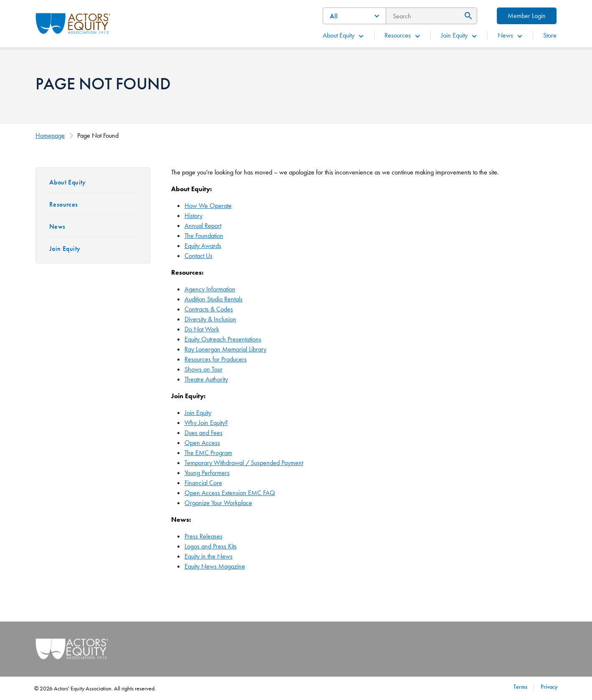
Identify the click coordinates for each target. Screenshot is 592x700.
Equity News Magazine (215, 566)
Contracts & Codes (209, 309)
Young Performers (207, 473)
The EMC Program (208, 453)
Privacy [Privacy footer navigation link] (549, 687)
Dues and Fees (204, 433)
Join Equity (459, 35)
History (194, 216)
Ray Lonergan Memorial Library (225, 349)
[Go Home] (73, 23)
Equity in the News (209, 556)
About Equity (344, 35)
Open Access (202, 443)
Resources (403, 35)
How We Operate (208, 206)
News (510, 35)
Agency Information (210, 289)
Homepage (50, 135)
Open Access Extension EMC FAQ (230, 493)
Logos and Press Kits (211, 546)
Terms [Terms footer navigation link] (520, 687)
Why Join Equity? (206, 423)
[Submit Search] (467, 16)
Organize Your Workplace (218, 503)
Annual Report (203, 226)
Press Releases (204, 536)
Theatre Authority (206, 379)
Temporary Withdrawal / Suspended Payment (244, 463)
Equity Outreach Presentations (223, 339)
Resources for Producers (216, 359)
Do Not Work (202, 329)
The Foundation (204, 236)
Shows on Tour (204, 369)
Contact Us (199, 256)
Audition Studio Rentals (214, 299)
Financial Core (203, 483)
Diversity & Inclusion (210, 319)
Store (550, 35)
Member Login (527, 16)
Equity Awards (203, 246)
